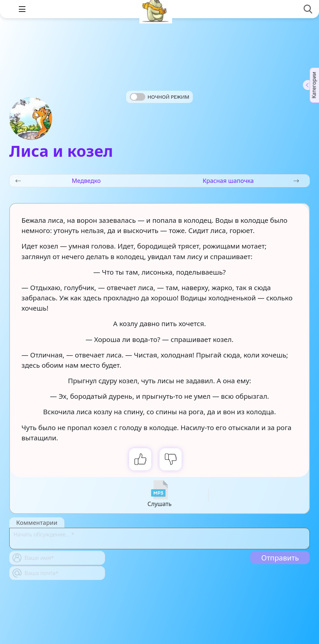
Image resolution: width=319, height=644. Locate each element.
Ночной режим (168, 97)
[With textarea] (159, 539)
